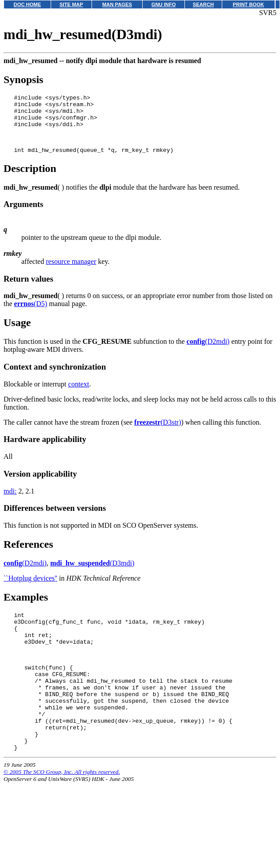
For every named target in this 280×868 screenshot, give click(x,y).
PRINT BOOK (248, 4)
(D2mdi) (208, 352)
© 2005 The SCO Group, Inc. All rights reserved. (62, 809)
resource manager (71, 272)
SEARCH (203, 4)
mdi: (10, 502)
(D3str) (158, 433)
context (78, 395)
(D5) (31, 314)
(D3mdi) (92, 574)
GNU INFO (164, 4)
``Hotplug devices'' (30, 589)
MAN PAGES (117, 4)
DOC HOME (28, 4)
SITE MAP (71, 4)
